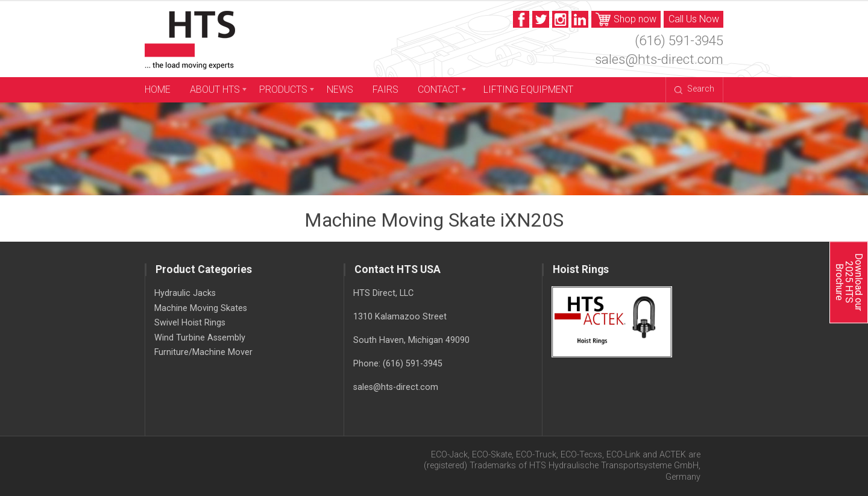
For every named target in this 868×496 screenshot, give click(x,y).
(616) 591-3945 (679, 40)
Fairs (385, 89)
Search (694, 89)
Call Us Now (694, 19)
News (340, 89)
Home (158, 89)
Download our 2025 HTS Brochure (848, 282)
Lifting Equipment (528, 89)
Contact (439, 89)
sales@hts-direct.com (659, 59)
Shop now (626, 20)
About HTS (215, 89)
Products (283, 89)
